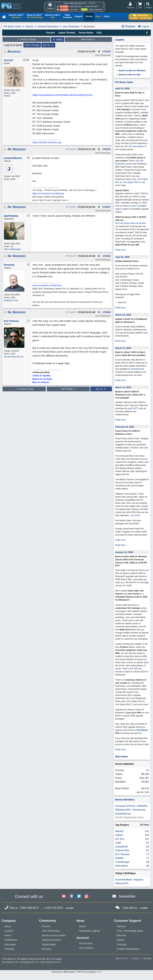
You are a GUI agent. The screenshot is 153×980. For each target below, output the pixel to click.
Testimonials (49, 944)
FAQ (99, 33)
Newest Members (125, 800)
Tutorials (122, 944)
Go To (48, 45)
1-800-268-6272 (75, 6)
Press (8, 935)
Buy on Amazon (41, 382)
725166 (107, 312)
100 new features (136, 146)
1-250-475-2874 (91, 6)
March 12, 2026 (123, 348)
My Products (86, 948)
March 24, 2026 (123, 315)
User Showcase (71, 26)
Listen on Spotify (41, 376)
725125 (107, 149)
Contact (9, 931)
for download (134, 369)
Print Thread (32, 45)
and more (135, 515)
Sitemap (9, 949)
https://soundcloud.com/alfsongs (48, 193)
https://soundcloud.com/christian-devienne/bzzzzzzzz (63, 95)
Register (128, 26)
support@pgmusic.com (50, 962)
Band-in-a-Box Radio (54, 935)
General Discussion (48, 26)
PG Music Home (12, 26)
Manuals (122, 935)
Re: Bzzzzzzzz (17, 149)
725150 (107, 256)
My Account (86, 943)
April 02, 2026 (122, 257)
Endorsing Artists (51, 940)
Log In (144, 26)
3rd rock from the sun (14, 357)
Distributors (11, 940)
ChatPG (120, 40)
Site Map (147, 958)
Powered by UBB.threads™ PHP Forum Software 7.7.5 (76, 972)
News (83, 926)
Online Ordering (95, 10)
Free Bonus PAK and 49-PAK (133, 223)
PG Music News (124, 82)
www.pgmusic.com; (10, 962)
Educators (10, 944)
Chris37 (71, 149)
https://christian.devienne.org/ (47, 142)
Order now (120, 540)
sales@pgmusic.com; (30, 962)
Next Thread (88, 39)
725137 (107, 207)
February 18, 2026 (125, 427)
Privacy (135, 958)
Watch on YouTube (42, 379)
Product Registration (128, 949)
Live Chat (73, 10)
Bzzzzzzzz (14, 52)
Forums (29, 26)
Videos (121, 940)
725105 (107, 52)
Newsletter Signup (90, 931)
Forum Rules (86, 33)
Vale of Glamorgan (12, 249)
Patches (121, 926)
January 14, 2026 (124, 552)
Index (58, 39)
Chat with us (130, 908)
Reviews (47, 949)
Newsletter (127, 896)
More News (122, 757)
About (8, 926)
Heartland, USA (11, 300)
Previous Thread (26, 39)
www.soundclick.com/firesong (47, 285)
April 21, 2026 (122, 88)
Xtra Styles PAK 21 (132, 182)
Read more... (121, 250)
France (7, 96)
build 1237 (133, 408)
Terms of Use (122, 958)
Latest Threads (67, 33)
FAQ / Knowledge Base (130, 931)
